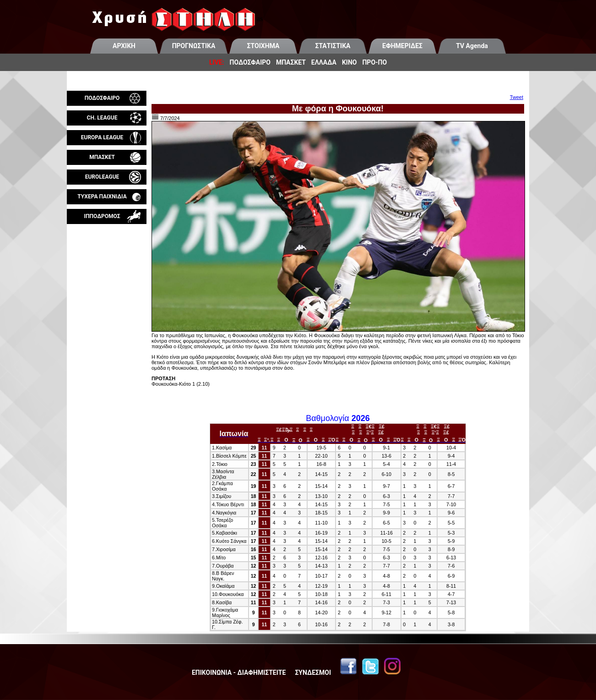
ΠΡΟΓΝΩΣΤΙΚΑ (194, 46)
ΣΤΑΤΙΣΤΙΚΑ (333, 46)
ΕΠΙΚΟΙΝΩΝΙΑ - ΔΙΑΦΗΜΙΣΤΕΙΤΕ (239, 673)
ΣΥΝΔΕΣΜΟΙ (313, 673)
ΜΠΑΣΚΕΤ (291, 62)
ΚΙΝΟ (349, 62)
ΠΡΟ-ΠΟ (374, 62)
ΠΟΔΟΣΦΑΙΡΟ (250, 62)
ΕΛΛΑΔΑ (324, 62)
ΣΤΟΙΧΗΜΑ (263, 46)
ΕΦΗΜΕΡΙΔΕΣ (402, 46)
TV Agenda (472, 46)
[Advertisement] (107, 332)
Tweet (517, 97)
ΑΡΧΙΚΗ (124, 46)
